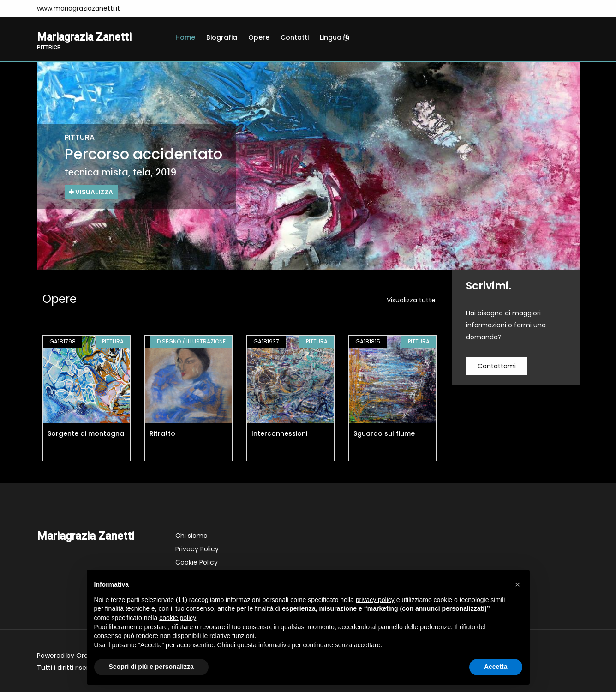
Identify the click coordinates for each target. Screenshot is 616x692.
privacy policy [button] (375, 600)
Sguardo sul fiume (384, 433)
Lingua (334, 37)
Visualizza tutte (411, 300)
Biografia (222, 37)
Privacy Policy (197, 549)
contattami (497, 366)
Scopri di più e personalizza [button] (151, 667)
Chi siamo (191, 536)
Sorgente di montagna (86, 433)
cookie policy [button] (178, 618)
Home (185, 37)
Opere (259, 37)
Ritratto (162, 433)
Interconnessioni (279, 433)
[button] (518, 584)
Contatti (295, 37)
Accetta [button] (496, 667)
